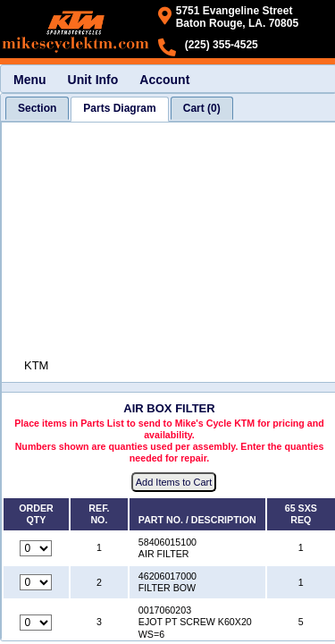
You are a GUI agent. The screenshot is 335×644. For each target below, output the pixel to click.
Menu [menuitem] (30, 80)
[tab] (37, 108)
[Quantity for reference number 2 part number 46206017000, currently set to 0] (36, 582)
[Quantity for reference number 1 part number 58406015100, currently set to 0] (36, 548)
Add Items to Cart (174, 482)
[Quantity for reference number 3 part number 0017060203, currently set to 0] (36, 623)
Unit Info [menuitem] (93, 80)
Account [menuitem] (164, 80)
